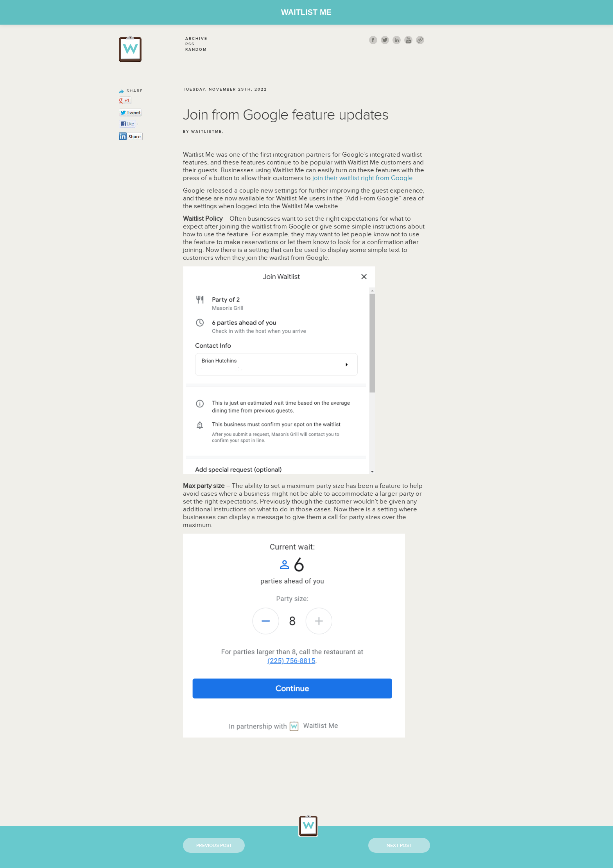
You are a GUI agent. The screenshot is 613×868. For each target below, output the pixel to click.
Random (196, 50)
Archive (196, 39)
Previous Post (214, 846)
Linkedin (397, 40)
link (420, 40)
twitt (385, 40)
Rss (190, 44)
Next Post (399, 846)
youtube (408, 40)
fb (373, 40)
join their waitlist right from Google (363, 178)
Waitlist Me (306, 12)
